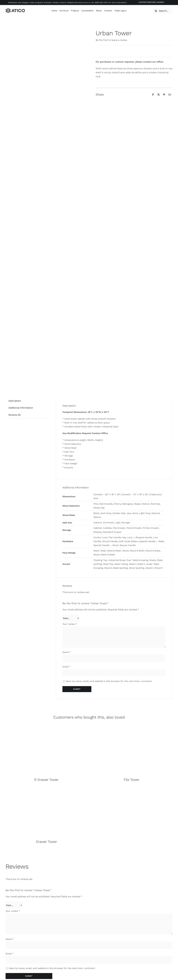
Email (66, 667)
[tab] (15, 401)
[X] (159, 95)
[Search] (156, 11)
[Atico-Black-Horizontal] (15, 9)
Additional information (21, 408)
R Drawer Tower (46, 780)
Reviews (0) (15, 415)
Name (67, 652)
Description (15, 401)
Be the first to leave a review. (111, 40)
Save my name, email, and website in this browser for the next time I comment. (109, 681)
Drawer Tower (46, 842)
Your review (70, 624)
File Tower (132, 780)
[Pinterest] (164, 95)
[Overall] (46, 725)
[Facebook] (153, 95)
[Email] (170, 95)
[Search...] (163, 11)
